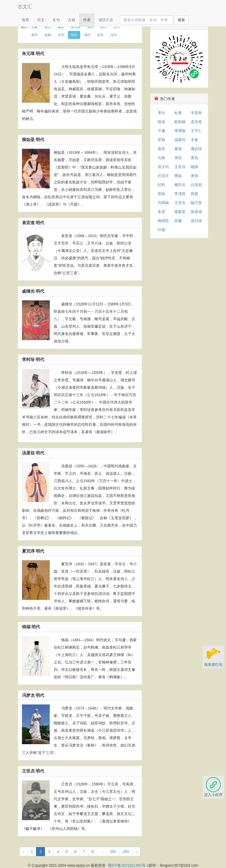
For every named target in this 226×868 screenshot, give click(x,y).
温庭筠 (180, 140)
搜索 (181, 20)
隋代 (91, 27)
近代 (100, 35)
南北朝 (76, 27)
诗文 (41, 20)
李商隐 (180, 131)
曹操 (178, 176)
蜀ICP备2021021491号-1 (128, 865)
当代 (114, 35)
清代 (87, 35)
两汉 (48, 27)
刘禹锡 (163, 203)
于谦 (161, 131)
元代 (61, 35)
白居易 (196, 185)
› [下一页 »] (136, 852)
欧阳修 (180, 122)
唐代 (103, 27)
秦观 (178, 149)
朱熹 (161, 212)
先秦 (34, 27)
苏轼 (161, 194)
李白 (161, 113)
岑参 (195, 140)
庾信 (178, 158)
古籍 (71, 20)
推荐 (25, 20)
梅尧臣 (163, 221)
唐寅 (195, 176)
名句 (56, 20)
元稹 (161, 158)
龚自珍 (196, 149)
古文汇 (25, 7)
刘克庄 (163, 176)
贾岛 (195, 158)
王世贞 (180, 167)
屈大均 (163, 167)
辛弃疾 (196, 113)
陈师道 (196, 212)
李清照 (180, 194)
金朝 (48, 35)
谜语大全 (106, 20)
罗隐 (161, 140)
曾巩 (161, 149)
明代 (74, 35)
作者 (87, 20)
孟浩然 (196, 122)
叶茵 (161, 230)
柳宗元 (180, 185)
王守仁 (196, 131)
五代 (117, 27)
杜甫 (178, 113)
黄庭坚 (180, 212)
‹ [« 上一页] (24, 852)
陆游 (161, 122)
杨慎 (195, 167)
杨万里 (196, 203)
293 (126, 852)
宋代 (34, 35)
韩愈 (195, 194)
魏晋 (61, 27)
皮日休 (196, 221)
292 (113, 852)
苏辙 (178, 221)
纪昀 (161, 185)
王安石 (180, 203)
